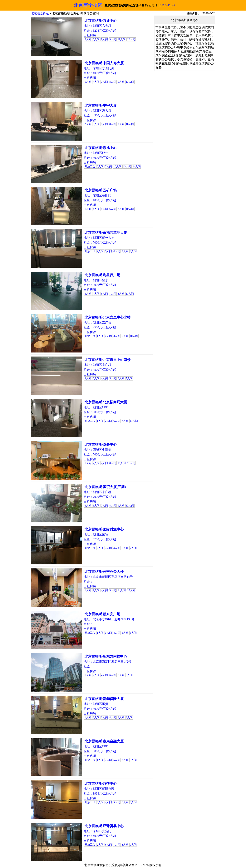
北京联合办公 (40, 13)
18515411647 (167, 5)
